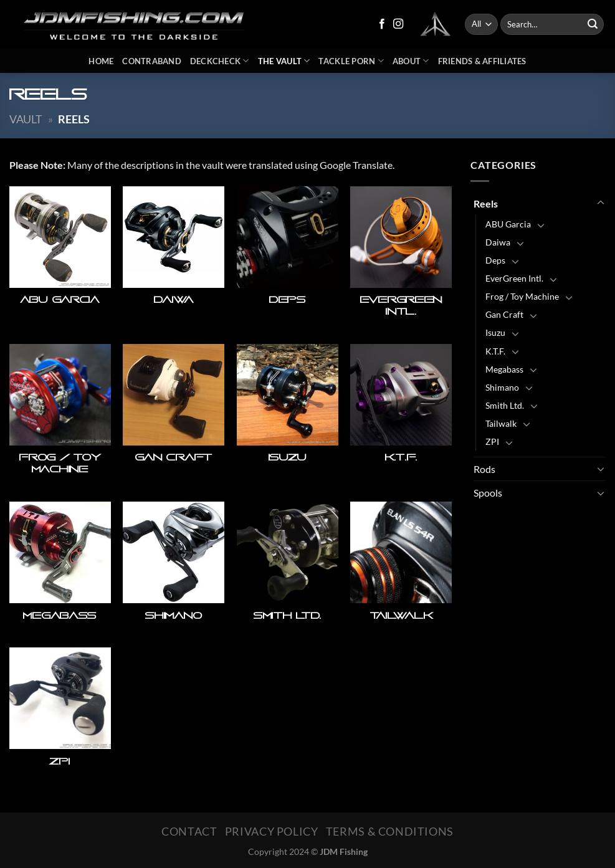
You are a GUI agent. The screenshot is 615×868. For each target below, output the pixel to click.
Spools (488, 493)
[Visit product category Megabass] (60, 569)
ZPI (492, 441)
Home (101, 61)
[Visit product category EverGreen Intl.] (401, 259)
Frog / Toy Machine (522, 296)
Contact (189, 831)
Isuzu (495, 332)
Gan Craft (504, 314)
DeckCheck (220, 61)
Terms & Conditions (390, 831)
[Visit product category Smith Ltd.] (288, 569)
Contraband (152, 61)
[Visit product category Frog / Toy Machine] (60, 417)
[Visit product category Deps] (288, 259)
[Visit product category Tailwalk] (401, 569)
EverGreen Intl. (514, 278)
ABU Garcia (508, 224)
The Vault (284, 61)
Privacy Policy (272, 831)
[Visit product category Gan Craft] (174, 417)
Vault (26, 119)
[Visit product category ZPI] (60, 714)
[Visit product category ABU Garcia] (60, 259)
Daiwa (498, 242)
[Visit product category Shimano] (174, 569)
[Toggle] (601, 203)
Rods (484, 469)
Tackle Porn (351, 61)
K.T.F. (495, 351)
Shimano (502, 387)
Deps (495, 260)
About (411, 61)
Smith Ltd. (505, 405)
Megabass (504, 369)
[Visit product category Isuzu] (288, 417)
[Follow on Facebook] (382, 24)
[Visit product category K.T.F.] (401, 417)
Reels (486, 203)
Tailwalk (501, 423)
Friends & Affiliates (482, 61)
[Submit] (593, 24)
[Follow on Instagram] (398, 24)
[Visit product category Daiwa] (174, 259)
